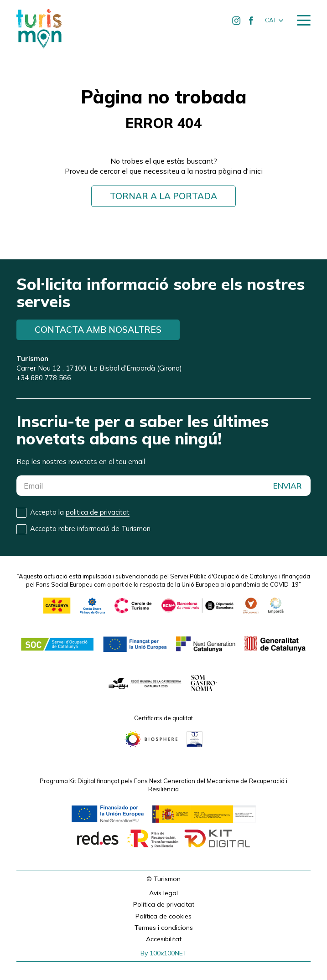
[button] (274, 21)
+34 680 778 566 (44, 378)
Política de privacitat (164, 904)
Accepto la (80, 512)
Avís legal (163, 893)
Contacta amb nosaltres (98, 330)
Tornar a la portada (163, 196)
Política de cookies (163, 916)
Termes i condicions (164, 928)
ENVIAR (287, 486)
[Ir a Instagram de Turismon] (236, 21)
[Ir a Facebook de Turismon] (251, 21)
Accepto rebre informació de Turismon (90, 529)
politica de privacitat (98, 512)
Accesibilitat (164, 939)
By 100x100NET (164, 953)
